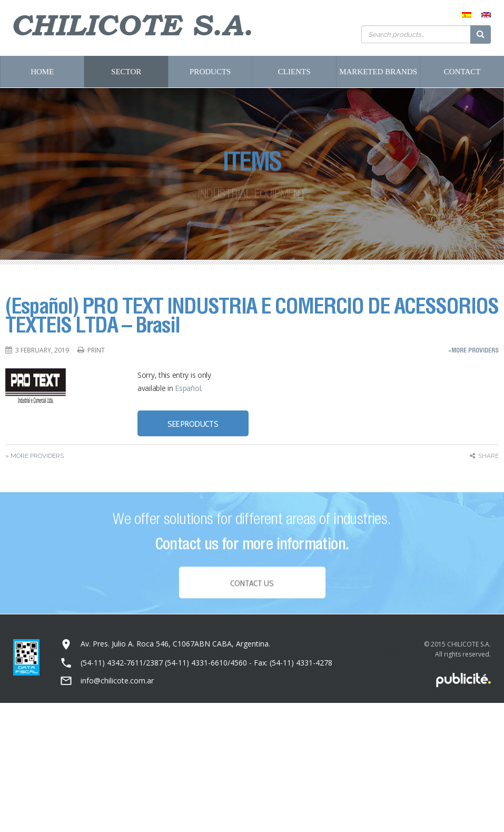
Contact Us (252, 586)
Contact (462, 72)
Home (42, 72)
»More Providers (473, 350)
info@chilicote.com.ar (117, 681)
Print (96, 350)
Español (188, 388)
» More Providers (34, 456)
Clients (294, 72)
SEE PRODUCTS (193, 424)
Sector (126, 72)
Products (210, 72)
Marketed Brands (378, 72)
